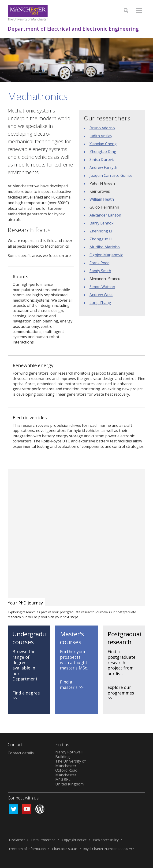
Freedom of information (27, 849)
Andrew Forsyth (103, 167)
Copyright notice (74, 840)
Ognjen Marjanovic (106, 255)
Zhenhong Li (101, 231)
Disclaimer (17, 840)
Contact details (21, 753)
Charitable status (65, 849)
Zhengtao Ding (103, 152)
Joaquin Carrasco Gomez (111, 175)
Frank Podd (99, 263)
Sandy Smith (100, 271)
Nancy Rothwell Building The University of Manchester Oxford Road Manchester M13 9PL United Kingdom (71, 768)
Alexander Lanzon (105, 215)
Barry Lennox (101, 223)
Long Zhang (100, 303)
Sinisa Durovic (102, 159)
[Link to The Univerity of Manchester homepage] (28, 13)
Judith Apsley (101, 136)
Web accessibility (106, 840)
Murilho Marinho (105, 247)
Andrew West (101, 295)
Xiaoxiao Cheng (103, 144)
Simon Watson (102, 287)
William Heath (102, 199)
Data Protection (43, 840)
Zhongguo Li (101, 239)
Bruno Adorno (102, 128)
